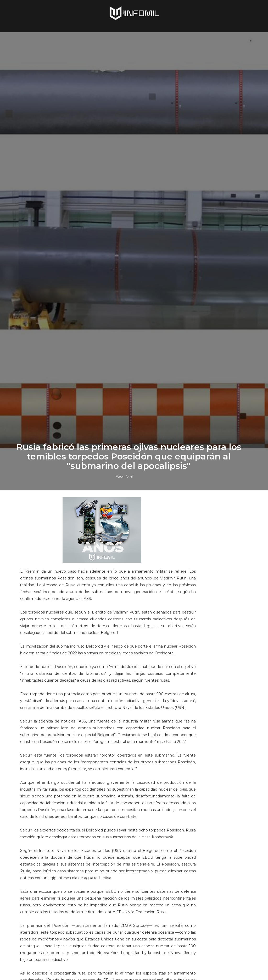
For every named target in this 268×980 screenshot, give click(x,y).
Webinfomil (125, 604)
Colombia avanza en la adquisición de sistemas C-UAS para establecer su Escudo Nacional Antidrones (223, 752)
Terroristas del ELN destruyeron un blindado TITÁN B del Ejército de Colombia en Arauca (223, 686)
